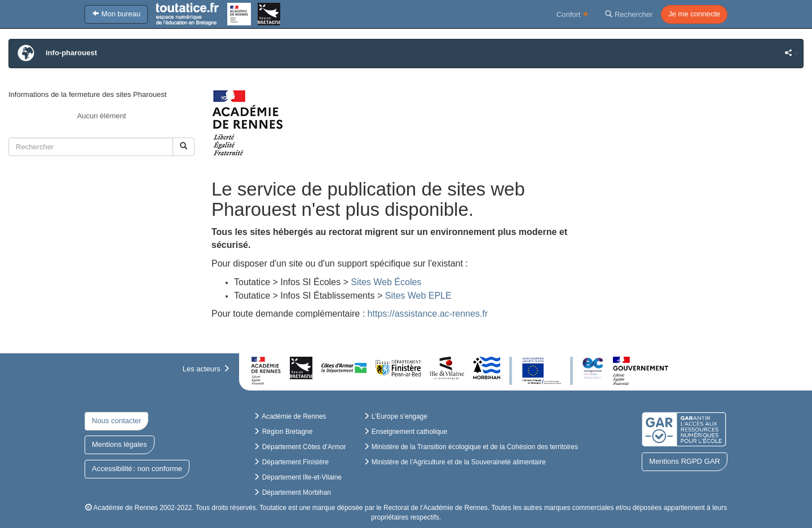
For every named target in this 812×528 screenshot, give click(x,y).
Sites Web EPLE (418, 296)
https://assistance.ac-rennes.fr (428, 314)
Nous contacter (116, 421)
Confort (573, 14)
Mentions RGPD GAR (685, 461)
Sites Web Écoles (387, 282)
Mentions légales (120, 444)
